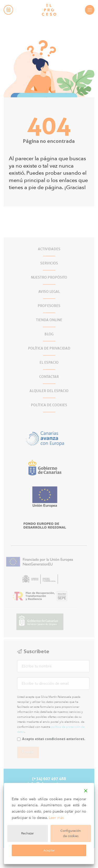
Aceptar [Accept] (49, 850)
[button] (8, 10)
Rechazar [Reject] (27, 833)
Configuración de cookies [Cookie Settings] (71, 833)
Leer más (56, 818)
